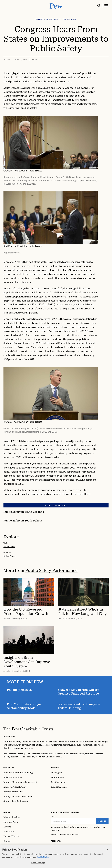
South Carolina (15, 288)
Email (53, 816)
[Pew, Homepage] (56, 6)
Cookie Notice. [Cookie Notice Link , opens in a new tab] (43, 857)
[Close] (107, 850)
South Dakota (18, 319)
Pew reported (11, 463)
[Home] (28, 729)
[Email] (73, 821)
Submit (102, 821)
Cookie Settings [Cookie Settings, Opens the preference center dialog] (38, 863)
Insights (55, 767)
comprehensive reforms (77, 262)
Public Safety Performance (51, 570)
